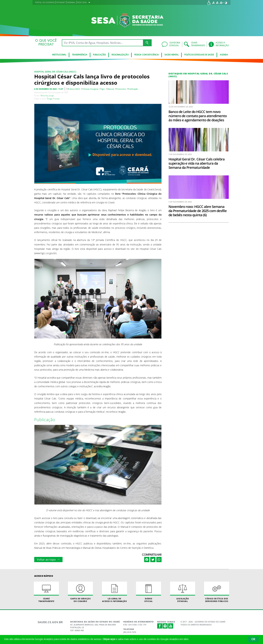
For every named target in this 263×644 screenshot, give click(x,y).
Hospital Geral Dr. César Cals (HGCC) (55, 72)
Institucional (59, 55)
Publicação (133, 89)
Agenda (224, 55)
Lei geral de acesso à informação (114, 592)
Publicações (99, 55)
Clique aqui (109, 639)
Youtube (171, 626)
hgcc (103, 89)
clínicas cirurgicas (91, 89)
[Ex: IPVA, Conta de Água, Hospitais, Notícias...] (102, 43)
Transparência (80, 55)
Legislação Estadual (183, 592)
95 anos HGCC (74, 89)
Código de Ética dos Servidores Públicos (217, 592)
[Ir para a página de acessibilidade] (209, 3)
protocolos (121, 89)
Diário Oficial (149, 592)
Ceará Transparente (46, 592)
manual (111, 89)
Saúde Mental (172, 55)
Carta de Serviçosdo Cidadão (80, 592)
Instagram (165, 626)
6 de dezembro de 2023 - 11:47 (49, 89)
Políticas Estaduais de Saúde (199, 55)
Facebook (160, 626)
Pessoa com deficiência (147, 55)
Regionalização (120, 55)
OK (253, 639)
